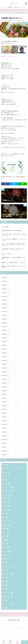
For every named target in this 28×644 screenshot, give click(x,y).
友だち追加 (4, 642)
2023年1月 (5, 372)
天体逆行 (6, 533)
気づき (6, 581)
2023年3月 (5, 364)
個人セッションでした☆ (7, 254)
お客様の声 (10, 7)
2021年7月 (5, 417)
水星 (5, 585)
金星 (5, 608)
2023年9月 (5, 342)
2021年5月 (5, 424)
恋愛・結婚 (6, 551)
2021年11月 (6, 406)
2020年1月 (5, 455)
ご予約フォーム (11, 642)
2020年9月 (5, 443)
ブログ (24, 7)
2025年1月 (5, 285)
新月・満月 (6, 555)
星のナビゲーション (8, 566)
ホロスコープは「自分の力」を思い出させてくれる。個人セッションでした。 (14, 235)
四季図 (6, 529)
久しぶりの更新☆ (5, 227)
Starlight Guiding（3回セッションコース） (13, 469)
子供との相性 (7, 548)
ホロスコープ (10, 13)
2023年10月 (6, 338)
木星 (5, 578)
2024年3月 (5, 319)
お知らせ (6, 476)
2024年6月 (5, 308)
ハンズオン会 (7, 495)
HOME (4, 13)
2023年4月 (5, 360)
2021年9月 (5, 409)
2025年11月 (6, 278)
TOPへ (24, 642)
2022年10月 (6, 383)
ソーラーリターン (8, 491)
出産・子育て (7, 521)
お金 (5, 480)
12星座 (6, 465)
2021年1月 (5, 440)
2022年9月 (5, 387)
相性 (5, 600)
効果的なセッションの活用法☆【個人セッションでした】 (14, 262)
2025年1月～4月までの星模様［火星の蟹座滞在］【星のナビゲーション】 (14, 245)
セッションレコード (8, 487)
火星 (5, 589)
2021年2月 (5, 436)
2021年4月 (5, 428)
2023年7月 (5, 349)
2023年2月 (5, 368)
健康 (5, 514)
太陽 (5, 540)
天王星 (6, 536)
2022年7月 (5, 391)
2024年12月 (6, 289)
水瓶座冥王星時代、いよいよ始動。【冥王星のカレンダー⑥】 (14, 258)
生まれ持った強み (8, 593)
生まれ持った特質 (8, 597)
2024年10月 (6, 296)
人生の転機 (6, 506)
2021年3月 (5, 432)
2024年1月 (5, 327)
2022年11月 (6, 379)
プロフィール (4, 7)
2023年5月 (5, 357)
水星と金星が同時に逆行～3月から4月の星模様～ (12, 230)
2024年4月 (5, 315)
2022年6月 (5, 394)
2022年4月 (5, 402)
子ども (6, 544)
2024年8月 (5, 304)
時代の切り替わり (8, 574)
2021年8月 (5, 413)
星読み (23, 21)
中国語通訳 (6, 502)
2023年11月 (6, 334)
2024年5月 (5, 312)
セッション (6, 484)
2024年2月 (5, 323)
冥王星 (6, 517)
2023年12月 (6, 330)
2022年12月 (6, 376)
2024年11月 (6, 293)
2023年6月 (5, 353)
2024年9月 (5, 300)
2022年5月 (5, 398)
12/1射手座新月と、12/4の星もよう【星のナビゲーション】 (13, 250)
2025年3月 (5, 281)
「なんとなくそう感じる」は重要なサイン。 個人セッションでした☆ (14, 240)
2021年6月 (5, 421)
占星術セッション (18, 7)
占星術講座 (19, 21)
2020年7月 (5, 447)
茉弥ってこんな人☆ (8, 604)
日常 (5, 563)
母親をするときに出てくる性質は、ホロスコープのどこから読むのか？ (14, 267)
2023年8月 (5, 345)
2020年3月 (5, 451)
